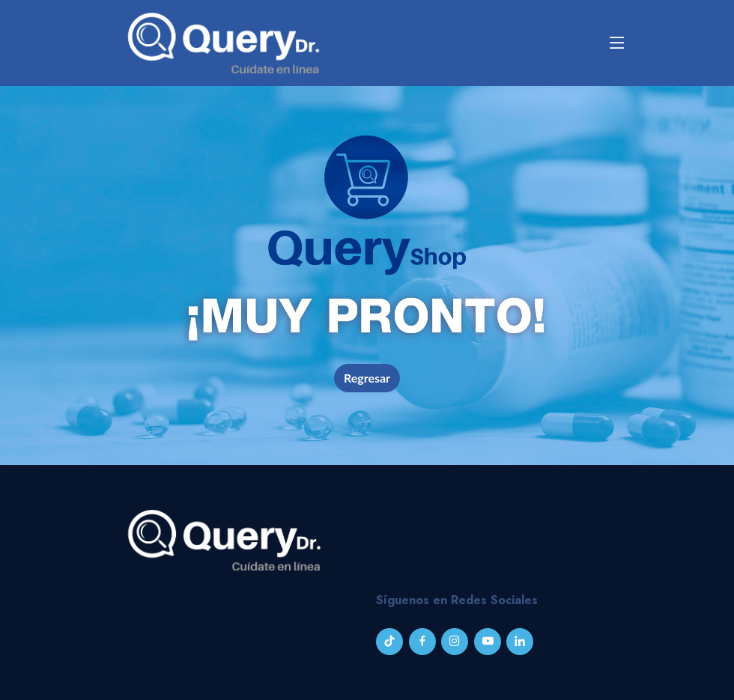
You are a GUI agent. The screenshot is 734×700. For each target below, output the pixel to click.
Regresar (367, 378)
